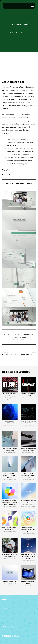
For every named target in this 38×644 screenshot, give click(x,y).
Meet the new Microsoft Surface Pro (28, 475)
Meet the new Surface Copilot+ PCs (10, 529)
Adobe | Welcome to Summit (28, 395)
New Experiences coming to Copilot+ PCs (28, 530)
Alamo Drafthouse (10, 394)
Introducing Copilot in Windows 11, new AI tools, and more (10, 503)
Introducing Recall (10, 582)
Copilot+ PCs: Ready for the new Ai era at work (28, 557)
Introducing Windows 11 (10, 422)
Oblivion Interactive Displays (28, 422)
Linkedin (6, 608)
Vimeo (5, 599)
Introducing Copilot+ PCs (28, 502)
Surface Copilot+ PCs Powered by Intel (10, 556)
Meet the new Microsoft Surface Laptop (10, 475)
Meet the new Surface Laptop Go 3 (10, 449)
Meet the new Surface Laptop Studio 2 (28, 449)
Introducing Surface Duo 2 (28, 583)
